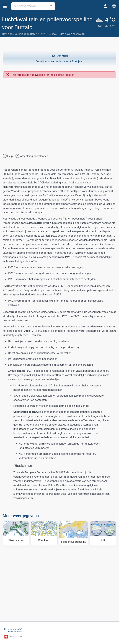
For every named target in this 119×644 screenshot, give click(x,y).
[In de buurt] (51, 6)
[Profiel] (105, 6)
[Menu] (5, 6)
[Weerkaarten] (16, 533)
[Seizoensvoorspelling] (73, 533)
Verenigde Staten (25, 34)
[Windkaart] (44, 533)
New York (8, 34)
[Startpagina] (13, 630)
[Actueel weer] (106, 26)
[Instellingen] (114, 6)
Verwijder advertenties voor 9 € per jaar (59, 58)
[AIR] (103, 533)
